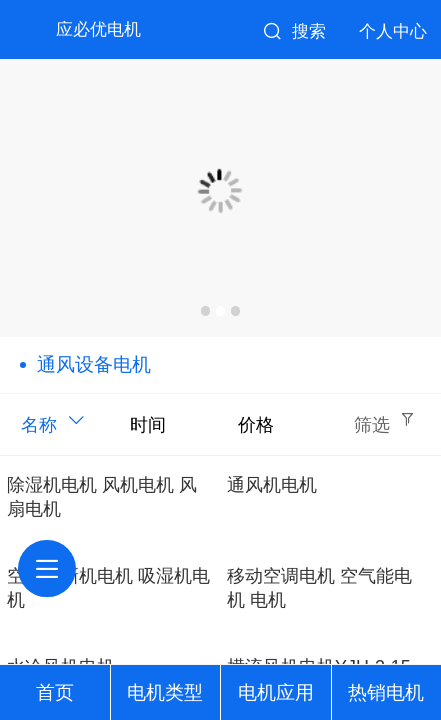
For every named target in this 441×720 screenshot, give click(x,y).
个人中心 (393, 31)
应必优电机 (98, 29)
